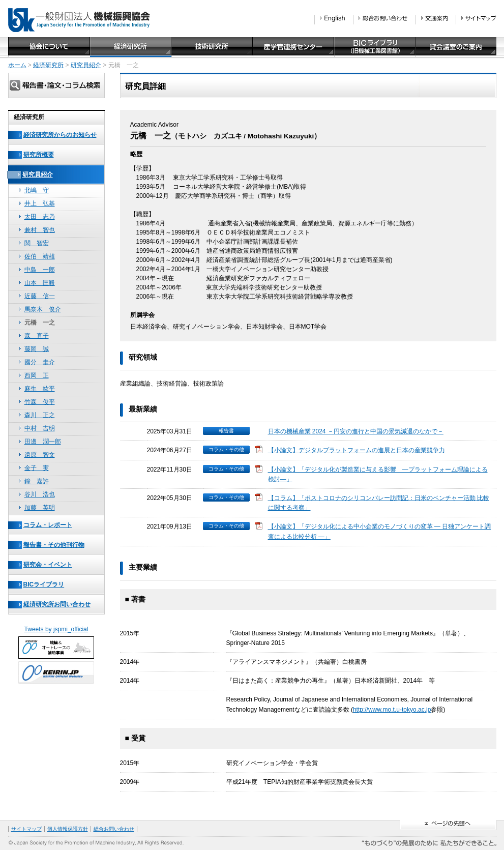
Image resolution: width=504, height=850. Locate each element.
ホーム (17, 65)
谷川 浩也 (40, 494)
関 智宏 (37, 243)
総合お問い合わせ (114, 829)
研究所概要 (39, 155)
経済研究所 (48, 65)
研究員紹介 (86, 65)
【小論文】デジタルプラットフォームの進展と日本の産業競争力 (357, 450)
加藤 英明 (40, 508)
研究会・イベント (48, 565)
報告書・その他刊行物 (54, 545)
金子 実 (37, 468)
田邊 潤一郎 (43, 442)
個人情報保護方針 (68, 829)
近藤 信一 (40, 296)
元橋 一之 (40, 323)
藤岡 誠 (37, 349)
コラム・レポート (48, 525)
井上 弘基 (40, 203)
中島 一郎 (40, 270)
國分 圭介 (40, 362)
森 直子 (37, 336)
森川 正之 (40, 415)
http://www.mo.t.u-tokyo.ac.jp (392, 710)
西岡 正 (37, 375)
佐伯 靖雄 (40, 256)
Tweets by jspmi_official (56, 629)
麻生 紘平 (40, 389)
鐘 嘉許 (37, 481)
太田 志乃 (40, 217)
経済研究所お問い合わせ (57, 604)
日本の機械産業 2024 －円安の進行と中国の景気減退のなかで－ (356, 431)
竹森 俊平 (40, 402)
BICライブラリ (44, 584)
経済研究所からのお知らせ (60, 135)
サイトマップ (26, 829)
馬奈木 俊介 (43, 309)
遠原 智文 (40, 455)
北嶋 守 (37, 190)
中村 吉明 (40, 428)
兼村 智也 (40, 230)
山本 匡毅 (40, 283)
